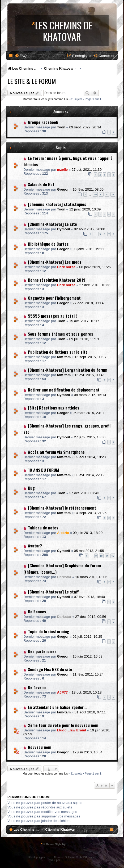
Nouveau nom (40, 747)
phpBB (50, 857)
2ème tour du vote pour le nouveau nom (63, 725)
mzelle (62, 170)
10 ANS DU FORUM (43, 470)
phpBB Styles (75, 844)
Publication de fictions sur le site (58, 352)
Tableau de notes (43, 528)
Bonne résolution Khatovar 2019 (57, 280)
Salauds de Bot (41, 184)
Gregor (63, 189)
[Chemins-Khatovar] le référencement (62, 508)
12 (107, 194)
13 (113, 194)
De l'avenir (37, 687)
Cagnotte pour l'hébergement (54, 298)
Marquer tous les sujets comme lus (45, 99)
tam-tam (64, 357)
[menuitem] (21, 56)
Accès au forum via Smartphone (56, 452)
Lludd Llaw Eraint (72, 730)
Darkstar (64, 577)
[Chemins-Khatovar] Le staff (53, 592)
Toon (61, 127)
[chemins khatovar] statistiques (57, 204)
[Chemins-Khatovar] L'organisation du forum (68, 370)
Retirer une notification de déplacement (64, 390)
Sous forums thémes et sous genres (61, 334)
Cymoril (64, 229)
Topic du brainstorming (49, 631)
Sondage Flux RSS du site (50, 669)
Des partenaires (42, 651)
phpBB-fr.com (69, 860)
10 (95, 194)
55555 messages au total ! (52, 316)
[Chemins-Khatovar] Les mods (55, 262)
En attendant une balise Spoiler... (57, 707)
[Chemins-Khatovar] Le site (52, 224)
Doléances (37, 611)
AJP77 (62, 692)
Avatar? (35, 546)
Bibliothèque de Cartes (48, 244)
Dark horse (66, 267)
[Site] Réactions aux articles (54, 408)
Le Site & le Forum (32, 81)
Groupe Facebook (43, 122)
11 (101, 194)
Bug (31, 488)
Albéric (63, 533)
